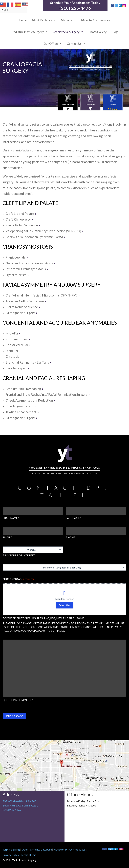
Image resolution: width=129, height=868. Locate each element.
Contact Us (76, 44)
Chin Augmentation (21, 406)
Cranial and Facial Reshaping (44, 378)
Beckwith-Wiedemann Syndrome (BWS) (35, 237)
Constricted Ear (18, 345)
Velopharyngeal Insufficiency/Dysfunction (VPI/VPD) (45, 231)
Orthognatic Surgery (21, 313)
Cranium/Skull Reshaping (24, 389)
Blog (115, 32)
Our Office (53, 44)
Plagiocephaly (17, 257)
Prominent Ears (18, 339)
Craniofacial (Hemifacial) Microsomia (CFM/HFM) (43, 295)
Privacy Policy (11, 855)
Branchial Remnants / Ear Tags (28, 362)
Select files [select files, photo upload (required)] (65, 605)
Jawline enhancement (22, 412)
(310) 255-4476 (75, 8)
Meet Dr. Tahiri (44, 20)
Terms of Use (28, 855)
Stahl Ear (13, 351)
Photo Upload (18, 579)
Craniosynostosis (28, 247)
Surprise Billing (11, 849)
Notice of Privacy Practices (69, 849)
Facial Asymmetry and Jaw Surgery (52, 285)
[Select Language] (14, 10)
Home (23, 20)
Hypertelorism (17, 275)
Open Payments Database (37, 849)
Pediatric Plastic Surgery (30, 32)
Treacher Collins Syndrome (26, 301)
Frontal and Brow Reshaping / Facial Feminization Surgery (48, 394)
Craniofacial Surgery (68, 32)
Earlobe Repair (17, 368)
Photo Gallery (98, 32)
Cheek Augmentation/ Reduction (30, 400)
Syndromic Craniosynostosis (27, 269)
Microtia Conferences (96, 20)
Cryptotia (14, 356)
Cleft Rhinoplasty (19, 219)
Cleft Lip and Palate (30, 203)
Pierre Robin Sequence (23, 225)
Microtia (68, 20)
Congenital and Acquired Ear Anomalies (60, 323)
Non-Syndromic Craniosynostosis (30, 263)
